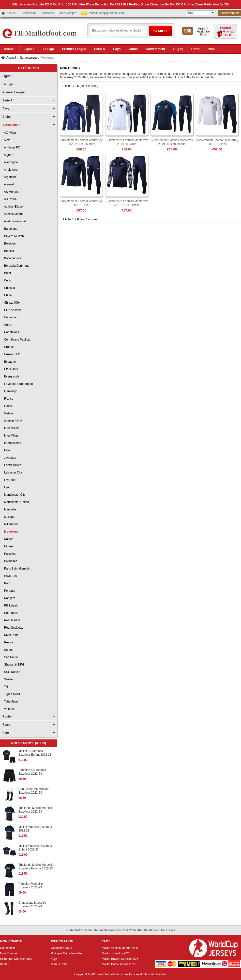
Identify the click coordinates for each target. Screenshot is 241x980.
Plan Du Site (59, 964)
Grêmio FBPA (12, 421)
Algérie (8, 155)
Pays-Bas (10, 576)
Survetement (28, 58)
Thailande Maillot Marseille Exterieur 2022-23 (36, 810)
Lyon (6, 487)
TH (5, 687)
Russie (8, 642)
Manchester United (16, 502)
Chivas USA (11, 303)
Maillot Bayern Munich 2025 (120, 959)
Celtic (7, 280)
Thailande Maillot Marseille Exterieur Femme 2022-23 (36, 867)
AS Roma (9, 199)
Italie (6, 450)
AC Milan (9, 133)
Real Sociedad (13, 628)
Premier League (14, 92)
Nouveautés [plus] (29, 743)
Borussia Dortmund (16, 266)
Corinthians (11, 332)
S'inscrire (48, 13)
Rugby (7, 717)
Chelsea (9, 288)
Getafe (8, 413)
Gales (7, 406)
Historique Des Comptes (16, 959)
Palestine (9, 554)
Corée (7, 325)
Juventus (9, 458)
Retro (6, 725)
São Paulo (10, 657)
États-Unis (10, 369)
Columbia (9, 317)
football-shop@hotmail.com (107, 13)
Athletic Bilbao (13, 207)
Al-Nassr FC (11, 147)
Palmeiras (10, 561)
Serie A (8, 100)
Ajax (6, 140)
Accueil (11, 13)
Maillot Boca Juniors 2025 (119, 964)
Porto (7, 583)
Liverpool (9, 480)
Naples (8, 539)
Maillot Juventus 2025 (116, 953)
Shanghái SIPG (13, 665)
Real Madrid (11, 620)
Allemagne (10, 162)
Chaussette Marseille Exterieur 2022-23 (32, 905)
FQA (54, 959)
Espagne (9, 362)
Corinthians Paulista (16, 340)
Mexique (9, 517)
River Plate (10, 635)
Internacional (12, 443)
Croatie (8, 347)
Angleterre (10, 170)
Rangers (9, 598)
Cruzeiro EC (11, 354)
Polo (6, 733)
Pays (6, 109)
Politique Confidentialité (66, 953)
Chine (7, 295)
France (8, 399)
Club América (12, 310)
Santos (8, 650)
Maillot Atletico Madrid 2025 (120, 948)
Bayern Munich (13, 236)
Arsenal (8, 184)
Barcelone (10, 229)
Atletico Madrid (13, 214)
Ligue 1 (8, 76)
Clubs (7, 117)
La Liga (8, 84)
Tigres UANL (12, 694)
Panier (226, 28)
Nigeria (8, 546)
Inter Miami (11, 428)
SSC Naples (11, 672)
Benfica (8, 251)
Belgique (9, 244)
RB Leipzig (10, 605)
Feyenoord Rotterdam (18, 384)
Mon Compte (68, 13)
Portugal (9, 591)
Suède (8, 679)
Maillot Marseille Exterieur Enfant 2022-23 (35, 848)
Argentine (9, 177)
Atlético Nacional (14, 221)
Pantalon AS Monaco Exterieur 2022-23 (32, 772)
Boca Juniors (12, 258)
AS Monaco (11, 192)
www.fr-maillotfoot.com (113, 974)
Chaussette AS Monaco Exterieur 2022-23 (34, 791)
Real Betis (10, 613)
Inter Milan (10, 436)
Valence (8, 709)
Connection (29, 13)
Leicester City (12, 473)
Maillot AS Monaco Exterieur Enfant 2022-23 (35, 753)
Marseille (9, 509)
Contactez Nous (61, 948)
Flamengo (10, 391)
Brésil (7, 273)
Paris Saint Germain (16, 569)
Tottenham (10, 702)
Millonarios (10, 524)
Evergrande (11, 376)
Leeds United (12, 465)
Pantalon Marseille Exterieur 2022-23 (31, 886)
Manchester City (14, 495)
